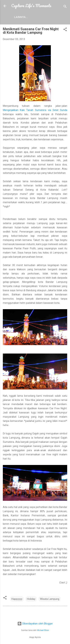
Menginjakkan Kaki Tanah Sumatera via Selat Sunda (35, 110)
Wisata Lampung (50, 599)
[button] (65, 30)
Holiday (31, 599)
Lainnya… (21, 17)
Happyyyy (17, 599)
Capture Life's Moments (31, 6)
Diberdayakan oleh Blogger (35, 624)
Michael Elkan (43, 630)
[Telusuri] (65, 7)
